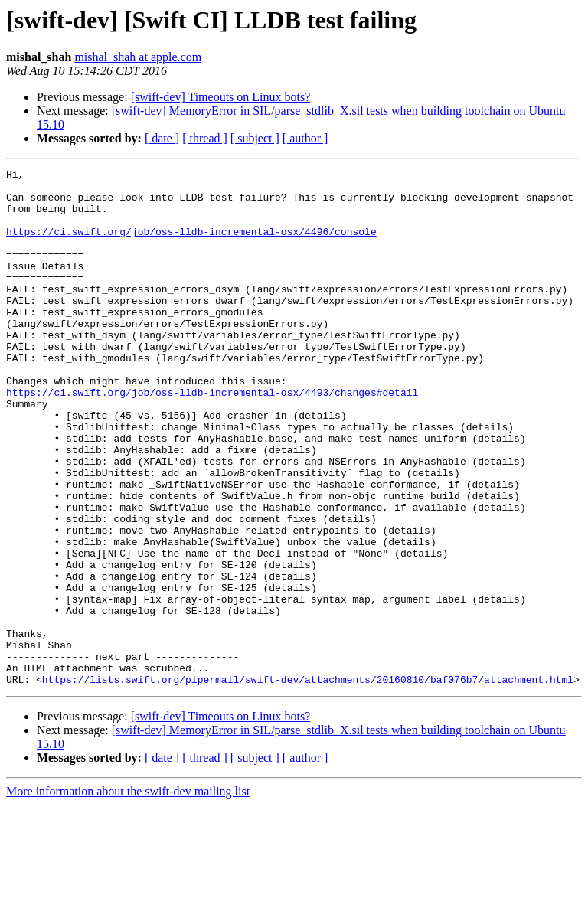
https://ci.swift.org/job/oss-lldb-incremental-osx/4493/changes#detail (212, 438)
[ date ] (162, 138)
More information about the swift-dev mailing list (128, 895)
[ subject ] (255, 138)
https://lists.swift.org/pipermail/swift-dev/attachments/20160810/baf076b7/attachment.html (308, 782)
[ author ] (305, 138)
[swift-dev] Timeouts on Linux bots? (221, 97)
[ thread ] (205, 138)
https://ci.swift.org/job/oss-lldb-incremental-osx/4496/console (191, 245)
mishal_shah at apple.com (138, 57)
